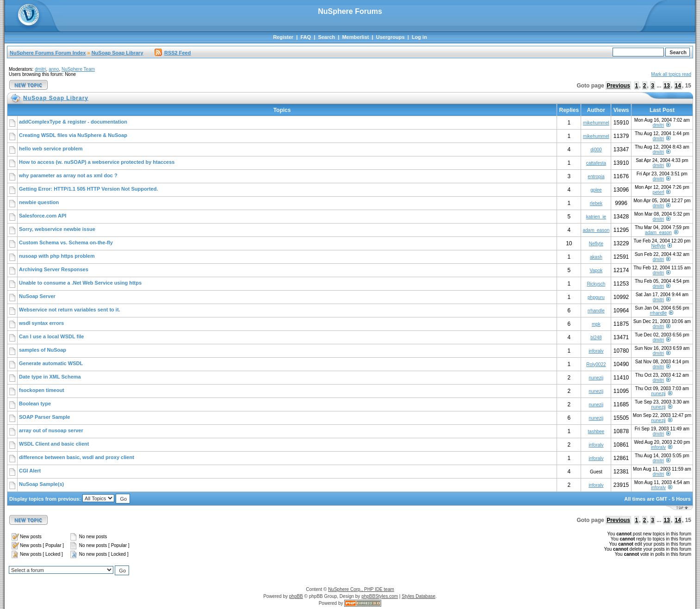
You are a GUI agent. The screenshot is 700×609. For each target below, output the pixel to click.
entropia (596, 177)
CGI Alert (30, 471)
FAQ (306, 37)
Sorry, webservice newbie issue (57, 229)
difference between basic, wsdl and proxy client (77, 457)
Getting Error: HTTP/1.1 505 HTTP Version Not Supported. (89, 189)
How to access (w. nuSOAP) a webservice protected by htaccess (97, 162)
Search (326, 37)
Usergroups (390, 37)
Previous (618, 86)
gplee (596, 190)
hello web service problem (51, 149)
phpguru (596, 297)
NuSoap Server (37, 296)
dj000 (596, 150)
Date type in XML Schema (50, 377)
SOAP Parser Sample (44, 417)
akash (596, 257)
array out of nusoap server (51, 430)
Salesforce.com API (43, 216)
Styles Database (418, 596)
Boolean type (35, 404)
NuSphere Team (78, 69)
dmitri (40, 69)
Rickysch (596, 284)
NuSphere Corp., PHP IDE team (361, 589)
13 (667, 86)
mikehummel (596, 123)
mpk (596, 324)
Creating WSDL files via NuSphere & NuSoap (73, 135)
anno (54, 69)
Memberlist (355, 37)
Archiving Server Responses (54, 269)
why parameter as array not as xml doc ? (68, 175)
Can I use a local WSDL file (51, 336)
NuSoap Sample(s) (41, 484)
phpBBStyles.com (380, 596)
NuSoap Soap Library (118, 53)
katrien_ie (596, 217)
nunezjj (596, 378)
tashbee (596, 432)
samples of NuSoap (43, 350)
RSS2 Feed (173, 53)
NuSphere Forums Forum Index (48, 53)
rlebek (596, 203)
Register (283, 37)
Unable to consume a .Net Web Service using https (80, 283)
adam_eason (596, 230)
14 (678, 86)
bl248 (596, 338)
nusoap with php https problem (57, 256)
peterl (659, 192)
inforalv (596, 351)
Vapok (596, 270)
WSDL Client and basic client (54, 444)
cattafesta (596, 163)
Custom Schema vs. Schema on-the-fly (66, 242)
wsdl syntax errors (41, 323)
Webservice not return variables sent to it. (70, 310)
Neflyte (596, 244)
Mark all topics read (671, 74)
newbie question (39, 202)
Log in (419, 37)
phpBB (296, 596)
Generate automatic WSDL (51, 363)
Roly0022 (596, 364)
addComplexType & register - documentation (73, 122)
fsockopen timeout (42, 390)
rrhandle (596, 311)
